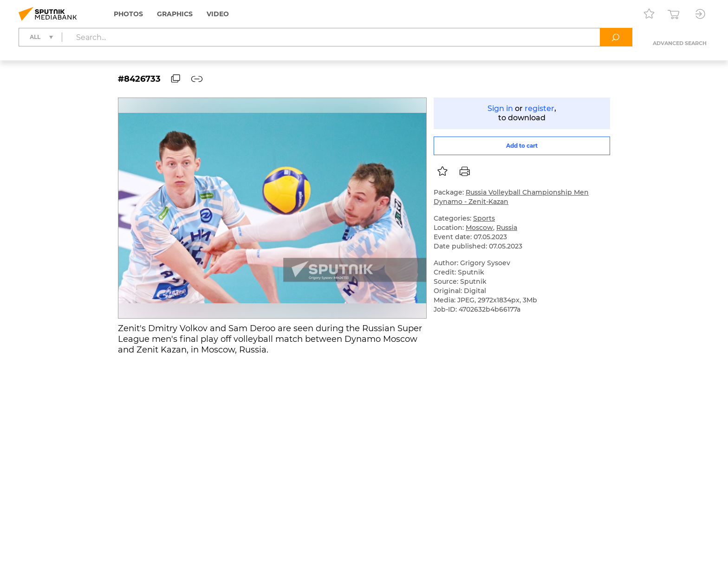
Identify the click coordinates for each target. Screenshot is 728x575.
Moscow (479, 228)
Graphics (175, 14)
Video (218, 14)
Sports (484, 218)
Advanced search (680, 43)
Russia (507, 228)
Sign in (500, 108)
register (539, 108)
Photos (128, 14)
